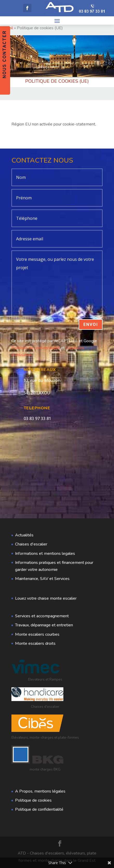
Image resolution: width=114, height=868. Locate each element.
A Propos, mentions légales (40, 791)
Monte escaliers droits (35, 643)
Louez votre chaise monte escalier (46, 598)
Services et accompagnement (42, 616)
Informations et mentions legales (45, 554)
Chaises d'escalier (31, 544)
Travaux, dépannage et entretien (44, 625)
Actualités (24, 535)
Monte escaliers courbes (37, 634)
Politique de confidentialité (36, 348)
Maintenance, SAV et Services (42, 579)
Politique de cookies (33, 800)
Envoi (91, 324)
